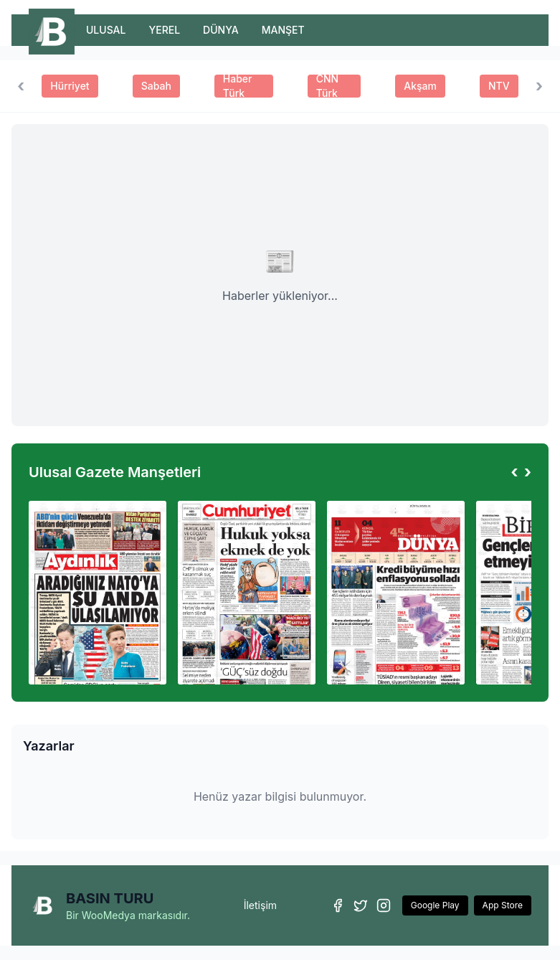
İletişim (260, 905)
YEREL (164, 30)
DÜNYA (221, 30)
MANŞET (283, 30)
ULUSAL (106, 30)
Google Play (435, 905)
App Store (503, 905)
